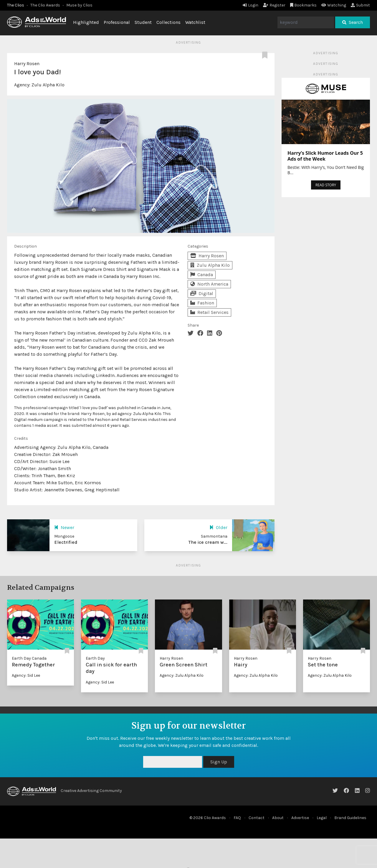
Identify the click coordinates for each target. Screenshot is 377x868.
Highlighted (86, 22)
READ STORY (326, 185)
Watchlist (195, 22)
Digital (202, 293)
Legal (322, 818)
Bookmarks (304, 5)
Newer (64, 527)
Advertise (300, 818)
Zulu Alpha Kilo (48, 85)
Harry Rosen (27, 64)
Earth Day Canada (29, 658)
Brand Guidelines (350, 818)
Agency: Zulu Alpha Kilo (182, 675)
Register (274, 5)
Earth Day (95, 658)
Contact (257, 818)
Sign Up (219, 762)
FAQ (237, 818)
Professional (117, 22)
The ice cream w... (208, 542)
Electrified (66, 542)
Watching (334, 5)
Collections (168, 22)
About (278, 818)
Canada (202, 275)
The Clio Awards (45, 5)
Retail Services (209, 312)
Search (353, 22)
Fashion (202, 303)
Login (250, 5)
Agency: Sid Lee (26, 675)
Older (218, 527)
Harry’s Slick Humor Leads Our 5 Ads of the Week (325, 156)
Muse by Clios (79, 5)
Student (143, 22)
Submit (360, 5)
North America (209, 284)
